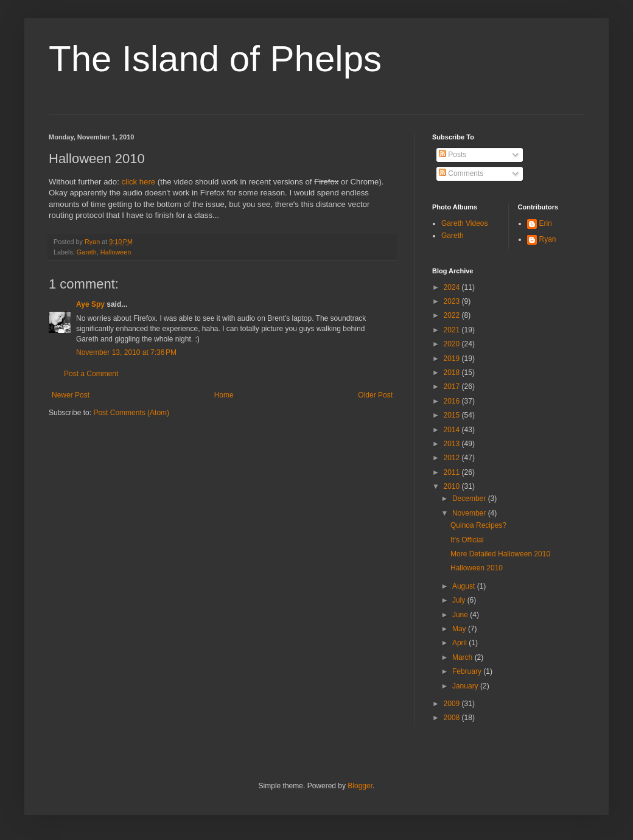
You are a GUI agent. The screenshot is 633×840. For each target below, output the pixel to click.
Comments (461, 173)
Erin (546, 223)
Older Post (375, 395)
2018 (453, 373)
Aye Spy (90, 304)
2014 (453, 430)
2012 (453, 458)
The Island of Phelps (215, 59)
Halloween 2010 (477, 568)
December (470, 499)
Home (224, 395)
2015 (453, 415)
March (463, 657)
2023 (453, 301)
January (466, 686)
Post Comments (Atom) (131, 413)
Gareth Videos (465, 223)
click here (138, 182)
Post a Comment (91, 374)
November (470, 513)
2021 (453, 330)
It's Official (467, 540)
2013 (453, 444)
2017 (453, 387)
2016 (453, 401)
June (461, 615)
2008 (453, 718)
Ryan (548, 239)
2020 (453, 344)
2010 (453, 486)
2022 (453, 315)
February (468, 671)
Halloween (116, 252)
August (465, 586)
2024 (453, 287)
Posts (453, 155)
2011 (453, 472)
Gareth (87, 252)
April (460, 643)
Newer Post (71, 395)
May (460, 629)
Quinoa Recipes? (478, 525)
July (460, 600)
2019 (453, 359)
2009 (453, 704)
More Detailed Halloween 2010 (500, 554)
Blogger (360, 786)
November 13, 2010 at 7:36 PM (126, 352)
